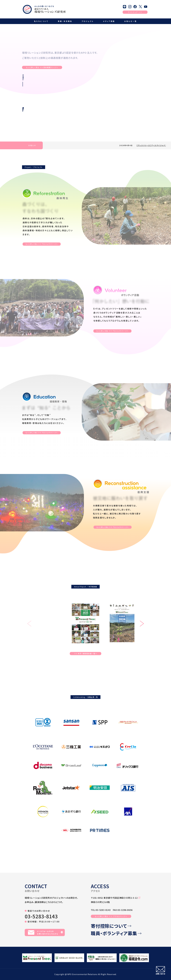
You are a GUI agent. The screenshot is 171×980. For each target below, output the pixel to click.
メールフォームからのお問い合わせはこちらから (45, 932)
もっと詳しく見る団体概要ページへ (42, 67)
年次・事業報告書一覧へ (86, 654)
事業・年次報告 (65, 21)
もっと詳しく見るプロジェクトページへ (42, 244)
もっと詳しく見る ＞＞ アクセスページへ (111, 916)
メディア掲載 (109, 21)
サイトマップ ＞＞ (135, 12)
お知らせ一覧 (131, 21)
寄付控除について (111, 926)
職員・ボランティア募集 (116, 933)
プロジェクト (88, 21)
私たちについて (41, 21)
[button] (142, 624)
